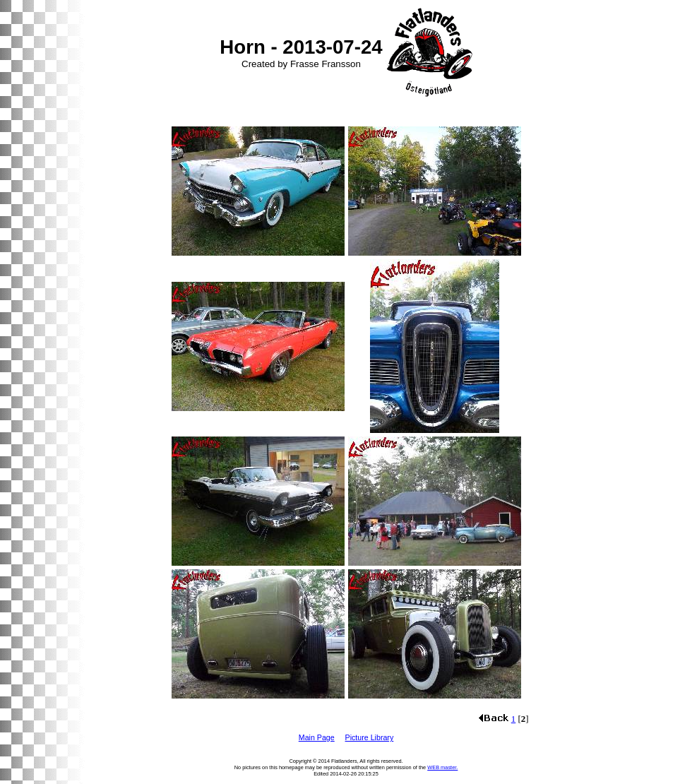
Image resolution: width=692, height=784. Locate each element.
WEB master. (442, 767)
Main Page (317, 737)
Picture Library (370, 737)
